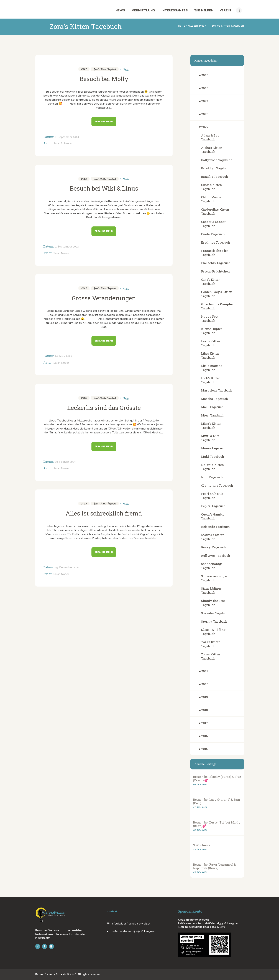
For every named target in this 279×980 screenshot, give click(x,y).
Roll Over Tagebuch (216, 556)
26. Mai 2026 (200, 830)
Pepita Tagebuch (213, 506)
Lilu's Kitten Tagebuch (210, 355)
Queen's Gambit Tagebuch (213, 516)
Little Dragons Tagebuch (212, 368)
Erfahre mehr (104, 122)
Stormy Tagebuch (214, 621)
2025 (205, 88)
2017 (205, 723)
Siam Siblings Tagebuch (211, 590)
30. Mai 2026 (200, 785)
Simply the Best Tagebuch (213, 603)
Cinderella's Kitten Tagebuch (215, 211)
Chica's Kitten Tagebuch (212, 187)
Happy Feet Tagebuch (210, 319)
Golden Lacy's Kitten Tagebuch (217, 294)
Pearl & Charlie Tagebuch (212, 496)
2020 (205, 684)
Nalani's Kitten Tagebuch (213, 467)
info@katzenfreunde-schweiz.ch (131, 924)
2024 (205, 101)
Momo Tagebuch (213, 448)
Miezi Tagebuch (213, 415)
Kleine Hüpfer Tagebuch (212, 331)
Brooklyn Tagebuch (216, 168)
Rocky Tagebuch (213, 547)
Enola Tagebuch (213, 234)
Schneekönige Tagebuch (212, 566)
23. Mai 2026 (200, 872)
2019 (205, 697)
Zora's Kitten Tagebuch (105, 69)
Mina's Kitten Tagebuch (211, 426)
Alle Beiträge (196, 26)
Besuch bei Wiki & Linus (104, 188)
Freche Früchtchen (215, 271)
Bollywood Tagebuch (217, 160)
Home (182, 26)
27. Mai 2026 (200, 807)
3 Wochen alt (203, 845)
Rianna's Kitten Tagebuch (213, 537)
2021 (205, 671)
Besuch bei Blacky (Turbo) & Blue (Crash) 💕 (217, 779)
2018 (204, 710)
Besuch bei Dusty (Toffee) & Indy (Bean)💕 (217, 824)
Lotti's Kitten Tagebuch (211, 380)
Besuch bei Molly (104, 79)
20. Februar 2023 (65, 462)
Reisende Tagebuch (215, 527)
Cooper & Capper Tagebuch (213, 224)
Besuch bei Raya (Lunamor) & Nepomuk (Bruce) (214, 866)
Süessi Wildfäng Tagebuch (213, 632)
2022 (84, 69)
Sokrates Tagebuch (215, 613)
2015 (204, 749)
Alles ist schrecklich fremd (104, 513)
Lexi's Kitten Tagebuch (211, 343)
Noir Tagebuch (212, 477)
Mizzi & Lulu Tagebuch (210, 438)
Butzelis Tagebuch (215, 177)
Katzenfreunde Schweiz (51, 974)
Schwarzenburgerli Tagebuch (215, 578)
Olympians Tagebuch (217, 485)
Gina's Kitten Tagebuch (211, 282)
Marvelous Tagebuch (217, 390)
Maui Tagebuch (212, 407)
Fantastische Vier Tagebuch (215, 253)
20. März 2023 (63, 356)
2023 (205, 114)
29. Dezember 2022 (67, 567)
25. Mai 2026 (200, 849)
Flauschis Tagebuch (216, 263)
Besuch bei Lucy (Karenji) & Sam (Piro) (217, 801)
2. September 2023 (67, 247)
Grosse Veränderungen (104, 298)
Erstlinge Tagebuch (216, 242)
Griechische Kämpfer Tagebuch (217, 306)
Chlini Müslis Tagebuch (211, 199)
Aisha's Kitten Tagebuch (212, 150)
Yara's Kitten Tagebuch (211, 644)
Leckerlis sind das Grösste (104, 408)
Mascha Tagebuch (215, 399)
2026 (205, 75)
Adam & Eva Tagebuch (210, 137)
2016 (204, 736)
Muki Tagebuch (213, 457)
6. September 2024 (67, 137)
